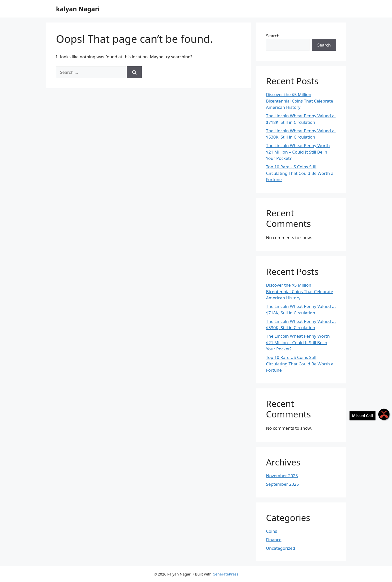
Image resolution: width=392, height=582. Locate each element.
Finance (274, 540)
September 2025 (282, 484)
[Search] (134, 72)
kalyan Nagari (78, 9)
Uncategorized (281, 548)
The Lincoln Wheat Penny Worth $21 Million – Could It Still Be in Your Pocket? (298, 152)
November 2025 (282, 476)
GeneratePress (225, 574)
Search (273, 36)
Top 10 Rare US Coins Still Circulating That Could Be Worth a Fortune (300, 173)
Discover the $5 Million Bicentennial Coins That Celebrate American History (299, 101)
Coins (271, 531)
